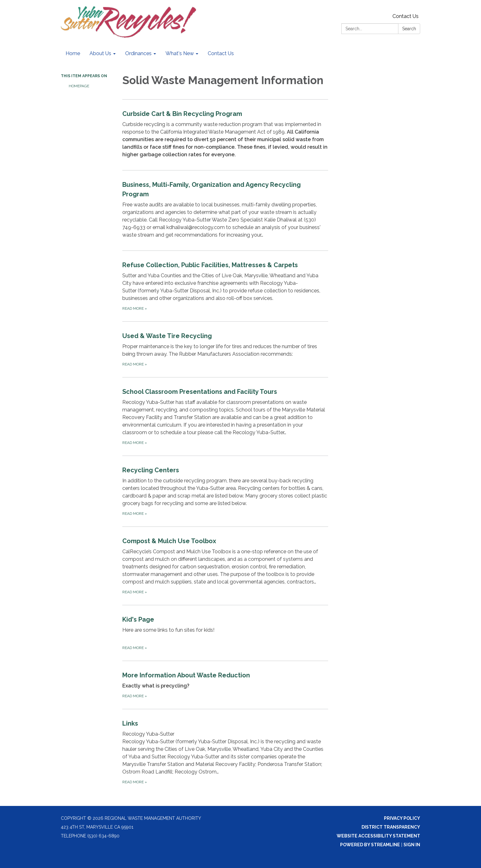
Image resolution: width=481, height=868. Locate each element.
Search (409, 29)
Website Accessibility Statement (378, 836)
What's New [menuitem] (180, 53)
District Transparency (391, 827)
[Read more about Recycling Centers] (225, 491)
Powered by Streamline (370, 845)
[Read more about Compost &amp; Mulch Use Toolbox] (225, 566)
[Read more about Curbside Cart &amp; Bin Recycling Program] (225, 135)
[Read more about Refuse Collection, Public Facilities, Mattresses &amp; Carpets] (225, 286)
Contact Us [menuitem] (221, 53)
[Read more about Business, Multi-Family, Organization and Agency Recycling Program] (225, 210)
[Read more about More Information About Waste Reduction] (225, 685)
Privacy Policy (402, 818)
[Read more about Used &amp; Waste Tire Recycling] (225, 349)
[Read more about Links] (225, 752)
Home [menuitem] (73, 53)
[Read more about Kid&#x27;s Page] (225, 633)
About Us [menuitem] (100, 53)
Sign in (412, 845)
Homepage (79, 86)
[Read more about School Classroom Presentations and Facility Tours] (225, 416)
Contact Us (406, 16)
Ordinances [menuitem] (138, 53)
